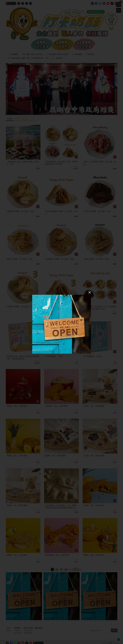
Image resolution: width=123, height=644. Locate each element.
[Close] (90, 292)
